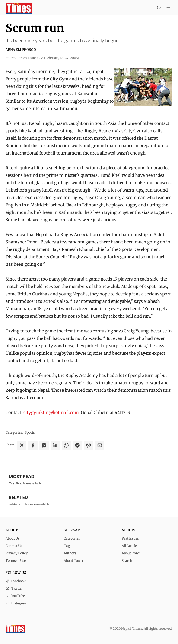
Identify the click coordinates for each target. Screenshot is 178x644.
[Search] (159, 8)
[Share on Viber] (89, 445)
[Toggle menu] (168, 8)
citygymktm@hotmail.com (51, 412)
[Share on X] (22, 445)
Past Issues (130, 538)
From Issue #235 (49, 58)
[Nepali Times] (15, 629)
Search (127, 561)
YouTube (15, 596)
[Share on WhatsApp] (66, 445)
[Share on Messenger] (44, 445)
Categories (72, 538)
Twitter (14, 588)
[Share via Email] (100, 445)
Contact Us (14, 546)
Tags (68, 546)
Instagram (16, 603)
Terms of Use (16, 561)
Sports (30, 432)
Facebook (16, 581)
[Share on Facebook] (33, 445)
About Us (13, 538)
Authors (70, 553)
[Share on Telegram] (77, 445)
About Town (73, 561)
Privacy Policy (17, 553)
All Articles (130, 546)
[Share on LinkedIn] (55, 445)
